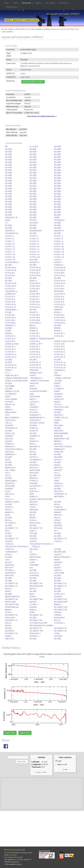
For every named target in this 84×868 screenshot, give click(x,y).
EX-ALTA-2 (34, 573)
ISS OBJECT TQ (12, 539)
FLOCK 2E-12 (11, 354)
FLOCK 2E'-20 (60, 368)
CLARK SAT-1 (60, 594)
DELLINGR (58, 425)
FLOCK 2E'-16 (11, 365)
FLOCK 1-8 (34, 241)
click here (13, 855)
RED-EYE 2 (59, 491)
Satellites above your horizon (55, 29)
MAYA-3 (57, 518)
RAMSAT (58, 512)
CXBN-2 (57, 386)
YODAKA (58, 612)
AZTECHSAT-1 (36, 486)
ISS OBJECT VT (11, 586)
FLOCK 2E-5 (10, 347)
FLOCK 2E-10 (60, 352)
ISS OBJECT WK (36, 599)
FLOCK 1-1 (34, 236)
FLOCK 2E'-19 (35, 368)
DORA (32, 612)
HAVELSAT (34, 383)
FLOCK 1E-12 (59, 304)
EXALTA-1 (34, 410)
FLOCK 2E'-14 (60, 362)
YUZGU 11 (58, 541)
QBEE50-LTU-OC (12, 391)
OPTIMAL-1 (10, 570)
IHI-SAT (8, 533)
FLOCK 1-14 (34, 247)
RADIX (32, 439)
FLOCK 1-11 (34, 244)
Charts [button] (16, 3)
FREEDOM (34, 370)
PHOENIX (33, 389)
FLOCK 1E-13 (10, 307)
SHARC (57, 391)
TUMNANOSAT (11, 552)
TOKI (7, 415)
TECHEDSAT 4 (11, 291)
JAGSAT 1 (58, 554)
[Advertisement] (42, 793)
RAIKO (8, 220)
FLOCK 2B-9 (10, 323)
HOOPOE (58, 397)
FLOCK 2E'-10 (11, 357)
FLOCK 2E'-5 (10, 349)
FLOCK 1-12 (59, 244)
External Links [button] (12, 7)
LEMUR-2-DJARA (12, 502)
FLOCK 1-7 (9, 241)
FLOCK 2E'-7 (10, 352)
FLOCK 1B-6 (59, 289)
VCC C (57, 473)
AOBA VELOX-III (12, 375)
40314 (23, 73)
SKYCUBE (34, 260)
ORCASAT (58, 562)
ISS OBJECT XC (11, 615)
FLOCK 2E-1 (59, 336)
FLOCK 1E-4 (59, 297)
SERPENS (58, 310)
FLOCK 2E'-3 (59, 333)
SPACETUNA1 (35, 557)
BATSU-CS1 (10, 433)
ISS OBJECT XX (60, 631)
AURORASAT (10, 573)
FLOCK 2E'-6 (35, 349)
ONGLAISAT (10, 618)
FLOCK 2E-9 (35, 352)
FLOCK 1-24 (59, 254)
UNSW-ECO (59, 399)
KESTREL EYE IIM (37, 423)
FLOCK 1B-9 (35, 286)
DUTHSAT (9, 402)
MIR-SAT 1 (58, 515)
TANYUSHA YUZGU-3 (63, 447)
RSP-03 (57, 620)
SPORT (57, 565)
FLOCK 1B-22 (60, 283)
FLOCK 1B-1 (10, 273)
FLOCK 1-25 (10, 257)
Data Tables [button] (50, 3)
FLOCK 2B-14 (60, 323)
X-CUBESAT (59, 389)
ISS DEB (57, 146)
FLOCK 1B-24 (11, 268)
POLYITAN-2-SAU (61, 407)
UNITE (8, 460)
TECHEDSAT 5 (36, 378)
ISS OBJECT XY (11, 633)
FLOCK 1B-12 (59, 294)
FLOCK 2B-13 (35, 323)
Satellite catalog (31, 20)
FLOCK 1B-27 (60, 281)
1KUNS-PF (34, 431)
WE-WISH (34, 223)
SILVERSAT (10, 631)
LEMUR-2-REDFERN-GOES (16, 378)
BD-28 (32, 515)
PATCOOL (58, 528)
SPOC (7, 497)
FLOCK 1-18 (59, 249)
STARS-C (9, 370)
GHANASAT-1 (35, 415)
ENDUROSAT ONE (62, 439)
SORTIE (33, 489)
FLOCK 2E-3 (10, 341)
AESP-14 (33, 281)
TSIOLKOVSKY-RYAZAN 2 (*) (17, 547)
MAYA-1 (33, 444)
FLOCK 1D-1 (59, 286)
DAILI (7, 531)
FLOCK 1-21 (10, 252)
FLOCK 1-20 (10, 254)
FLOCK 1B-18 (35, 275)
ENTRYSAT (34, 473)
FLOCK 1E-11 (35, 304)
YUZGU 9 (9, 541)
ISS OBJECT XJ (11, 620)
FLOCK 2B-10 (60, 320)
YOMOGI (58, 615)
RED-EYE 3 (10, 494)
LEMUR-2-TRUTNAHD (40, 381)
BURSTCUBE (10, 602)
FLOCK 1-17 (34, 249)
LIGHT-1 (33, 531)
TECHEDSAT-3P (12, 233)
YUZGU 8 (33, 539)
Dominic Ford (11, 850)
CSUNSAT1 (58, 394)
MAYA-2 (8, 510)
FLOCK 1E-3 (10, 299)
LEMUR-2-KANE (12, 344)
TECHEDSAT (59, 220)
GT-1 (56, 531)
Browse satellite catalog (11, 29)
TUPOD (33, 375)
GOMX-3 (58, 312)
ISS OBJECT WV (61, 607)
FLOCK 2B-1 (10, 315)
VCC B (8, 476)
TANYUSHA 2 (35, 420)
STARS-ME (59, 452)
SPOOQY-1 (34, 468)
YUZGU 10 (36, 547)
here (21, 857)
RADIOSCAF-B (11, 218)
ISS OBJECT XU (60, 628)
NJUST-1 (33, 399)
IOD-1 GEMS (10, 470)
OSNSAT (58, 375)
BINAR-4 (58, 604)
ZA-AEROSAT (11, 394)
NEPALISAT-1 (10, 468)
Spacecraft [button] (27, 3)
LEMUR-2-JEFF (36, 344)
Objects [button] (38, 3)
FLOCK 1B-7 (10, 275)
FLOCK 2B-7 (10, 320)
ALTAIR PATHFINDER (38, 391)
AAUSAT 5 (34, 312)
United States (26, 70)
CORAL (57, 633)
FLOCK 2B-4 (10, 318)
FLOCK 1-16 (10, 249)
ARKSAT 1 (58, 570)
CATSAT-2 (34, 457)
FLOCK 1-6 (59, 239)
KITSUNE (33, 533)
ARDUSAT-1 (10, 231)
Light (58, 761)
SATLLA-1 (9, 499)
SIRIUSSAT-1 (10, 447)
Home (8, 20)
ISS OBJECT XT (36, 628)
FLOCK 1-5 (34, 239)
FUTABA (58, 549)
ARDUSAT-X (59, 231)
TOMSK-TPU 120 (61, 418)
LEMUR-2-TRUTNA (63, 378)
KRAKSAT (58, 470)
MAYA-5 (8, 589)
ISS (6, 146)
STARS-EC (58, 507)
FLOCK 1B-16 (60, 270)
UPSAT (8, 397)
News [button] (7, 3)
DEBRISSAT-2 (11, 454)
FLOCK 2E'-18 (60, 365)
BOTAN (8, 626)
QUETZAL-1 (34, 491)
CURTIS (33, 597)
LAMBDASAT (10, 294)
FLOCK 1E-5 (10, 302)
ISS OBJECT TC (11, 528)
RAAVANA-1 (34, 465)
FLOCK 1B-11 (35, 294)
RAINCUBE (58, 436)
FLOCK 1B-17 (59, 275)
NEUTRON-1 (59, 497)
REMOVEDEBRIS (61, 433)
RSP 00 (33, 452)
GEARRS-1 (34, 291)
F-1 (6, 223)
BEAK (32, 594)
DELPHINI (58, 457)
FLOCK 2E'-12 (60, 357)
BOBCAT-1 (34, 497)
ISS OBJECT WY (61, 610)
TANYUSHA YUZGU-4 (14, 449)
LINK (32, 394)
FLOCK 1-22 (35, 252)
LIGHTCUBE (59, 573)
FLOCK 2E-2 (10, 339)
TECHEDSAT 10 (60, 494)
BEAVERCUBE (60, 552)
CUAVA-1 (33, 520)
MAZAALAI (59, 415)
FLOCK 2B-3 (59, 315)
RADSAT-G (34, 441)
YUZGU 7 (33, 541)
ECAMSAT (9, 425)
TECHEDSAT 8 (36, 460)
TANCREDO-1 (60, 370)
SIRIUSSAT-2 (35, 447)
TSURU (32, 507)
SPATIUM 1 (9, 452)
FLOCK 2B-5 (35, 318)
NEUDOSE (9, 576)
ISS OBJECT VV (60, 586)
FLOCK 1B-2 (35, 273)
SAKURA (33, 607)
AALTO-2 (58, 404)
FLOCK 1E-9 (59, 302)
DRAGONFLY (59, 618)
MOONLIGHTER (36, 586)
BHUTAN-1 (58, 444)
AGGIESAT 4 (10, 325)
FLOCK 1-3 (9, 236)
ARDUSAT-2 (35, 262)
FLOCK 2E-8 (59, 347)
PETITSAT (9, 568)
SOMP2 (57, 383)
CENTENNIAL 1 (11, 310)
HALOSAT (9, 439)
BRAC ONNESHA (12, 418)
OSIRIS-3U (34, 428)
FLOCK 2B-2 (35, 315)
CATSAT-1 (58, 460)
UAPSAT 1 (58, 262)
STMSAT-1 (34, 331)
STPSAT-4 (34, 481)
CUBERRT (9, 436)
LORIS (32, 562)
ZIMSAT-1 (34, 560)
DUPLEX (8, 628)
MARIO (57, 560)
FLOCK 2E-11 (35, 354)
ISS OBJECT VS (60, 583)
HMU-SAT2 (10, 639)
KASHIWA (58, 597)
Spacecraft (17, 20)
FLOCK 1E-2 (10, 297)
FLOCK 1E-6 (35, 302)
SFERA (57, 218)
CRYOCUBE (10, 486)
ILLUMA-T (34, 604)
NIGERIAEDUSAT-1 (37, 418)
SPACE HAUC (35, 523)
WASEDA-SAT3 (36, 373)
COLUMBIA (10, 386)
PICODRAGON (35, 231)
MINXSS (57, 328)
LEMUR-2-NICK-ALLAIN (64, 341)
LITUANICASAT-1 (12, 262)
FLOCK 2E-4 (35, 341)
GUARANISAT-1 (60, 510)
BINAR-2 (9, 610)
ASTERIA (33, 425)
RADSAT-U (59, 486)
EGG (56, 373)
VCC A (8, 473)
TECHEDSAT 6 (11, 428)
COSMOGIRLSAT (12, 607)
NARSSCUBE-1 (11, 481)
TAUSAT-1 (9, 507)
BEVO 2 (33, 325)
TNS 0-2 (8, 423)
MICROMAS (59, 291)
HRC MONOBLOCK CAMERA (41, 626)
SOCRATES (10, 483)
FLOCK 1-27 (59, 257)
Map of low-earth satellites (32, 29)
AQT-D (57, 478)
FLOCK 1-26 (35, 257)
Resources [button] (63, 3)
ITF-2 (7, 373)
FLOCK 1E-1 (34, 297)
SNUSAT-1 (9, 410)
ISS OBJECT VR (36, 583)
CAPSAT (57, 520)
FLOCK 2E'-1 (35, 333)
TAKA (7, 560)
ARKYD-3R (59, 307)
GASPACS (58, 526)
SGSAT (32, 386)
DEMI (32, 494)
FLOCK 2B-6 (59, 318)
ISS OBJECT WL (61, 599)
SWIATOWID (35, 470)
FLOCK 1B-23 (35, 268)
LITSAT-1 (58, 260)
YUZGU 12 (9, 544)
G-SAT (8, 491)
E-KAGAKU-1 (59, 623)
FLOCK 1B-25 (11, 270)
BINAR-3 (33, 610)
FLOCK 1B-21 (35, 283)
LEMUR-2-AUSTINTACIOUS (16, 381)
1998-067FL (25, 77)
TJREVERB (34, 565)
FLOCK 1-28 (10, 260)
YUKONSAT (34, 576)
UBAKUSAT (59, 431)
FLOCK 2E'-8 (59, 349)
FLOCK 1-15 (59, 247)
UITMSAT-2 (34, 636)
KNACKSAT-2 (35, 633)
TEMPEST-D (35, 436)
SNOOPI (33, 602)
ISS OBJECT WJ (11, 599)
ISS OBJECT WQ (12, 604)
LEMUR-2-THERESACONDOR (42, 339)
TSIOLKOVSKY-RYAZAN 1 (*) (41, 544)
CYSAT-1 (9, 612)
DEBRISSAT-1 (60, 449)
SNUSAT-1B (10, 404)
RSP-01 (57, 504)
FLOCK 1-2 (59, 236)
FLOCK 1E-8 (59, 299)
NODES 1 (9, 333)
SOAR (7, 515)
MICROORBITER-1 (13, 597)
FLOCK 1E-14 (35, 307)
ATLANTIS (34, 412)
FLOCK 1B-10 (11, 286)
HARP (56, 481)
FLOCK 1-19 (59, 252)
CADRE (8, 331)
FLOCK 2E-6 (59, 344)
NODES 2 (58, 331)
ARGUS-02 (58, 483)
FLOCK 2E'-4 (35, 336)
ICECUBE (9, 389)
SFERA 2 (58, 420)
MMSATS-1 (10, 512)
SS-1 (31, 568)
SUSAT (8, 407)
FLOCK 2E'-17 (11, 368)
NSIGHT (57, 402)
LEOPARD (58, 636)
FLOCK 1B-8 (59, 273)
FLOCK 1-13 (10, 247)
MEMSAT (58, 441)
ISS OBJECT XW (36, 631)
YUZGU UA (10, 549)
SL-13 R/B (34, 146)
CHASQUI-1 (59, 265)
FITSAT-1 (33, 220)
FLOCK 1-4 (10, 239)
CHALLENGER (11, 399)
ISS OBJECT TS (60, 539)
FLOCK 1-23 (35, 254)
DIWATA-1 (34, 328)
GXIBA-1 (8, 636)
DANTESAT (10, 565)
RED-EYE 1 (59, 468)
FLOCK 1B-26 (60, 268)
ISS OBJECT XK (36, 620)
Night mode (61, 765)
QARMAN (9, 489)
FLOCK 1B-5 (35, 289)
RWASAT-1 (34, 478)
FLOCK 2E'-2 (10, 336)
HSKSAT (58, 568)
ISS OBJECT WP (61, 602)
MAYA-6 (33, 589)
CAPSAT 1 (34, 554)
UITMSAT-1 (10, 444)
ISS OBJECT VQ (11, 583)
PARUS (8, 591)
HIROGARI (34, 510)
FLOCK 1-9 (59, 241)
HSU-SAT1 (34, 549)
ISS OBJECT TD (36, 528)
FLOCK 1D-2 (10, 289)
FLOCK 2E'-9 (59, 354)
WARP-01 (33, 504)
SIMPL (57, 423)
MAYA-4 (8, 520)
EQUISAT (9, 441)
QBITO (32, 404)
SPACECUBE (35, 397)
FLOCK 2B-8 (35, 320)
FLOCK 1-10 (10, 244)
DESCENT (34, 502)
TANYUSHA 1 (10, 420)
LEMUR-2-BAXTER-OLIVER (41, 499)
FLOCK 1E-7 (35, 299)
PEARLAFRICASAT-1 (62, 557)
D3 (31, 552)
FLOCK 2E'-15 (35, 365)
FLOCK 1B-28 (11, 283)
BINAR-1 (33, 518)
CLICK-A (9, 554)
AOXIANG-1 (59, 410)
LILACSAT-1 (34, 402)
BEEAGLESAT (11, 412)
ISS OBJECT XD (36, 615)
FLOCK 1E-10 (10, 304)
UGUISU (57, 465)
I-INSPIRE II (34, 407)
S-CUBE (8, 312)
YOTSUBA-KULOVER (38, 623)
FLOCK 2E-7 (35, 347)
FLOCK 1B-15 (35, 270)
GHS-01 (8, 623)
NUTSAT (9, 562)
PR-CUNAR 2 (10, 523)
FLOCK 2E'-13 (35, 362)
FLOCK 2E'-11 (35, 357)
